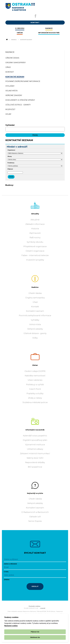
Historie (35, 229)
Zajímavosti (35, 233)
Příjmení (10, 169)
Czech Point (35, 389)
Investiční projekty (35, 260)
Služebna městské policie (35, 402)
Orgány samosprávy (35, 298)
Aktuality (35, 214)
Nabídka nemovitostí (35, 376)
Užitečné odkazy (35, 449)
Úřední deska (35, 293)
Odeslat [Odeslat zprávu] (35, 586)
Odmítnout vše (35, 637)
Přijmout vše (35, 632)
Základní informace (35, 224)
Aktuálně (35, 220)
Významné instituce (35, 445)
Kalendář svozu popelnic (35, 436)
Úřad (35, 302)
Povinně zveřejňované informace (35, 315)
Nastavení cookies (11, 626)
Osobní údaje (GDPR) (35, 371)
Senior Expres (35, 521)
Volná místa (35, 324)
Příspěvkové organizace (35, 246)
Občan (35, 365)
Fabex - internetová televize (35, 255)
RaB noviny (35, 237)
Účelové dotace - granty (35, 333)
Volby (35, 338)
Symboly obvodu (35, 242)
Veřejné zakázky (35, 329)
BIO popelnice (35, 467)
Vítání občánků (35, 380)
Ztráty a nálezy (35, 398)
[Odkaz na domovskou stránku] (7, 40)
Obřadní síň (35, 517)
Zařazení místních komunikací (35, 453)
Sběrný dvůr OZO (35, 458)
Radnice (14, 40)
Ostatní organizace (35, 251)
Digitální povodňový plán (35, 440)
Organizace (11, 150)
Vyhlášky (35, 320)
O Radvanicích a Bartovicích (35, 512)
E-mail (6, 572)
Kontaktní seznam (35, 311)
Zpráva (7, 580)
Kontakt (35, 307)
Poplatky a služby (35, 393)
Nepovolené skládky (35, 462)
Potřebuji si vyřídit (35, 385)
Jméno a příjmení (10, 564)
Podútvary (11, 163)
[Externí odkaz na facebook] (35, 16)
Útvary (10, 156)
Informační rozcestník (35, 430)
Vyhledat (10, 125)
